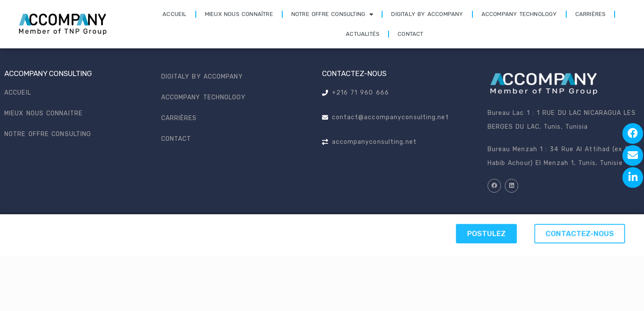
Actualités (363, 34)
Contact (410, 34)
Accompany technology (519, 14)
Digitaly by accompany (427, 14)
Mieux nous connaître (239, 14)
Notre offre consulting (332, 14)
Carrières (591, 14)
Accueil (174, 14)
